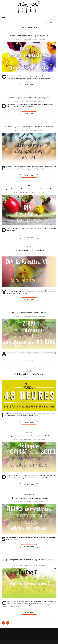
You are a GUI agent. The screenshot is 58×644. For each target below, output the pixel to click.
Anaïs (36, 39)
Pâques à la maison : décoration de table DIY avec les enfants (29, 189)
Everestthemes (16, 642)
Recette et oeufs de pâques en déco (29, 250)
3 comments (42, 39)
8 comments (42, 502)
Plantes (31, 494)
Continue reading (29, 84)
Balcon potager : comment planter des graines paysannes (29, 127)
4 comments (42, 439)
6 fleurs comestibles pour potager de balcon (29, 498)
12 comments (42, 101)
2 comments (42, 254)
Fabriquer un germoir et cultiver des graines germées (29, 98)
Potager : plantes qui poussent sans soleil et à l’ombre (29, 436)
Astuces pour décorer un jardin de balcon (29, 313)
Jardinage (29, 123)
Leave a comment (42, 193)
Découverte (29, 371)
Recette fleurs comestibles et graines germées (29, 35)
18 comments (42, 130)
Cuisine (29, 32)
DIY (29, 185)
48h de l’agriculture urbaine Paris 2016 (29, 374)
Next (12, 623)
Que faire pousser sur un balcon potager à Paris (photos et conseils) (29, 561)
